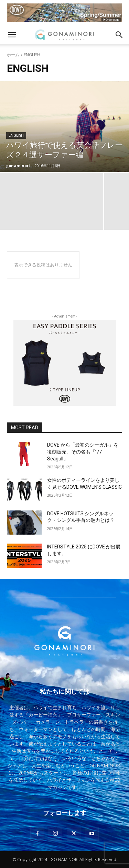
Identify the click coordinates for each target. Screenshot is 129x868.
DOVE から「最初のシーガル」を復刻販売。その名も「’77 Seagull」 (83, 452)
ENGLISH (16, 135)
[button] (12, 35)
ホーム (13, 55)
